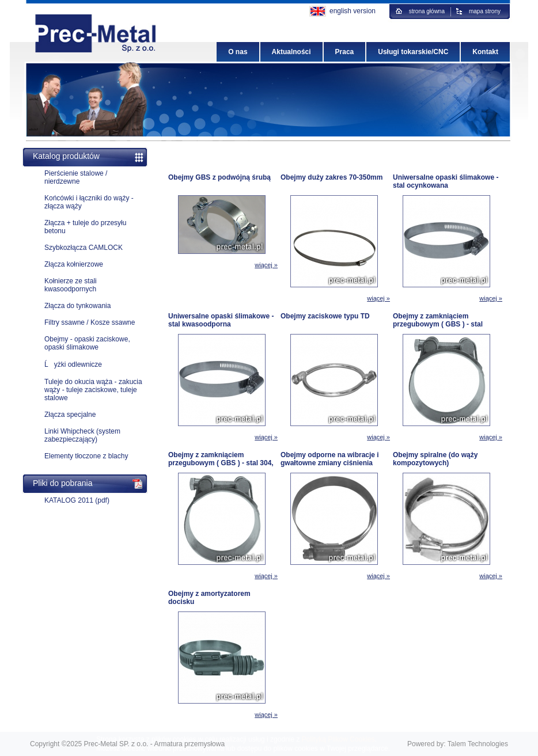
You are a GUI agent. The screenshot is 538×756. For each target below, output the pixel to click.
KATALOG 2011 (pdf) (77, 500)
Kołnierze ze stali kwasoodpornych (71, 285)
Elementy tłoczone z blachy (86, 456)
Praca (345, 52)
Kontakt (485, 52)
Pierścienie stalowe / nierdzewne (76, 177)
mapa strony (485, 11)
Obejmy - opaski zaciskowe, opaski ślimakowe (87, 343)
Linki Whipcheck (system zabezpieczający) (82, 435)
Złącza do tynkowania (77, 306)
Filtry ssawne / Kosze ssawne (90, 322)
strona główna (427, 11)
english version (353, 11)
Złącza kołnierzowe (74, 264)
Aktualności (291, 52)
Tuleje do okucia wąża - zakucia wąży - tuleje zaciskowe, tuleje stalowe (93, 390)
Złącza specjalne (70, 415)
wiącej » (266, 265)
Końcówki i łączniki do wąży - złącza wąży (89, 202)
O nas (238, 52)
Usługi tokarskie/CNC (413, 52)
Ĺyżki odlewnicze (73, 364)
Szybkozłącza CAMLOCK (84, 248)
